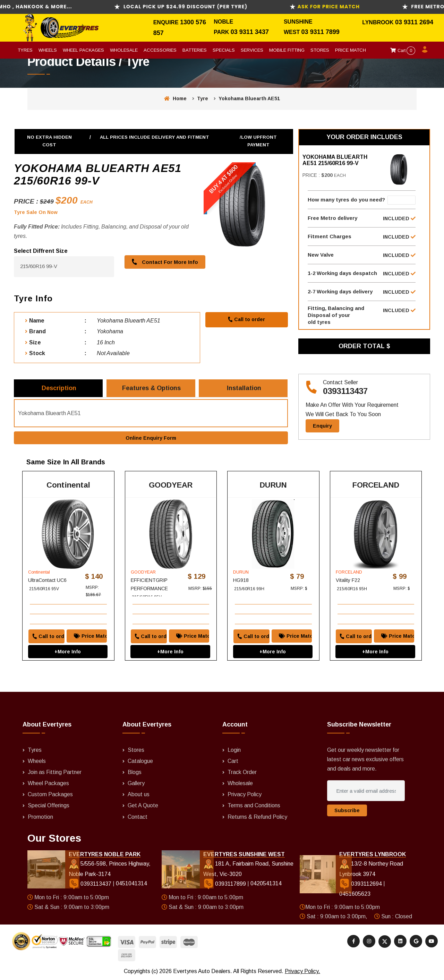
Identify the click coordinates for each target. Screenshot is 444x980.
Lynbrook (379, 22)
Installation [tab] (244, 388)
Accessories (160, 50)
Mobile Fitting (287, 50)
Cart (403, 51)
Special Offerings (49, 806)
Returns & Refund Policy (257, 817)
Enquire (167, 22)
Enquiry (322, 426)
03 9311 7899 (321, 32)
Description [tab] (59, 388)
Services (252, 50)
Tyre (203, 98)
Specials (224, 50)
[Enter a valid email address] (366, 791)
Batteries (195, 50)
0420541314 (266, 884)
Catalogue (140, 761)
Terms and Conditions (254, 806)
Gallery (136, 784)
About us (139, 795)
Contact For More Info (164, 262)
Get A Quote (143, 806)
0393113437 (345, 391)
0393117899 (225, 884)
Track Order (242, 772)
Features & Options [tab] (151, 388)
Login (234, 750)
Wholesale (124, 50)
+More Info (68, 652)
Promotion (40, 817)
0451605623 (355, 894)
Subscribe (347, 811)
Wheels (48, 50)
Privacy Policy (245, 795)
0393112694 (361, 884)
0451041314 (131, 884)
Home (175, 98)
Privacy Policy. (302, 972)
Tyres (25, 50)
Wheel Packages (83, 50)
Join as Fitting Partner (55, 772)
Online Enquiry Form (151, 438)
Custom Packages (50, 795)
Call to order (246, 319)
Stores (320, 50)
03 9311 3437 (250, 32)
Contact (138, 817)
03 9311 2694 (414, 22)
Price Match (351, 50)
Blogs (135, 772)
